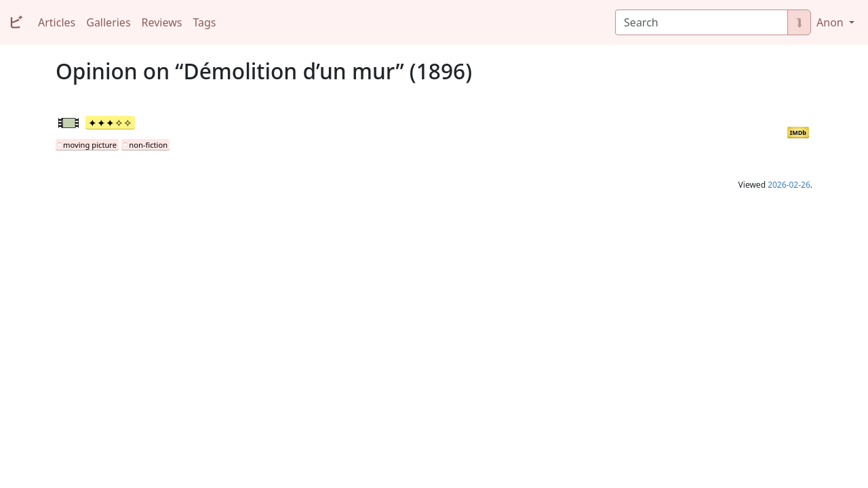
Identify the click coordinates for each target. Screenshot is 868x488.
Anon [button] (831, 22)
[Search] (702, 22)
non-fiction (148, 145)
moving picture (90, 145)
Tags (204, 22)
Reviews (162, 22)
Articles (57, 22)
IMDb (798, 133)
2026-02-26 (789, 185)
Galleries (108, 22)
